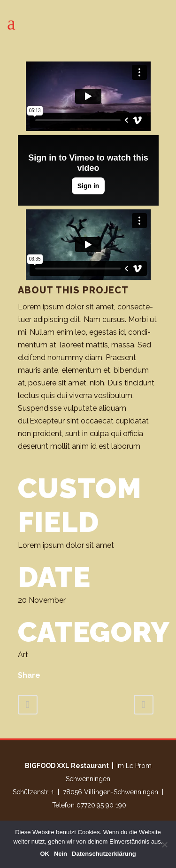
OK (45, 854)
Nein (61, 854)
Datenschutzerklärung (104, 854)
